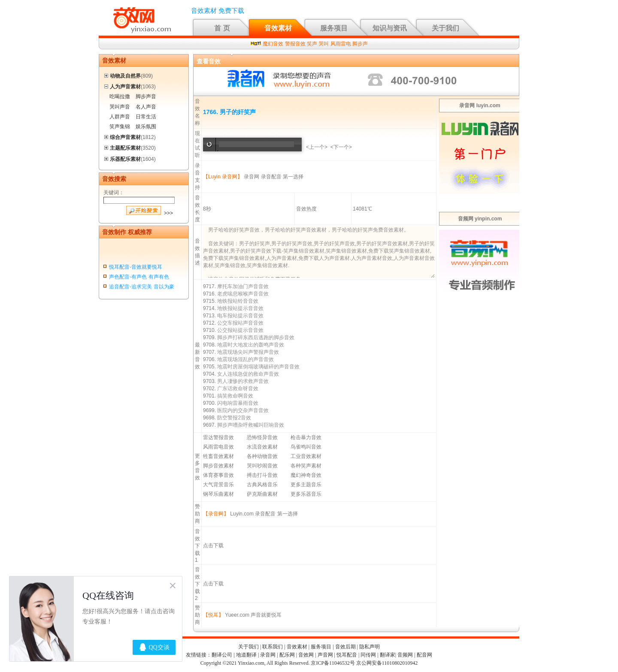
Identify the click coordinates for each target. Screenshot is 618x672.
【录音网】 (216, 514)
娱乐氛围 (146, 127)
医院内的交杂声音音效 (243, 410)
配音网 (424, 655)
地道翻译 (246, 655)
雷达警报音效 (218, 437)
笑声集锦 (120, 127)
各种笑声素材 (306, 466)
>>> (168, 213)
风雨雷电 (341, 44)
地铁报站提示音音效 (240, 308)
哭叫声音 (120, 107)
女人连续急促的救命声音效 (248, 374)
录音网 (251, 177)
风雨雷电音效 (218, 447)
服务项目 (334, 28)
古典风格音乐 (262, 485)
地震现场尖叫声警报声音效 (248, 352)
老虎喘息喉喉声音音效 (243, 294)
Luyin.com (242, 514)
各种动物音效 (262, 456)
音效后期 (345, 647)
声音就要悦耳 (266, 615)
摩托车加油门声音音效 (243, 286)
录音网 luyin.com (480, 105)
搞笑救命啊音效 (235, 396)
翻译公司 (222, 655)
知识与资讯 (390, 28)
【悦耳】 (213, 615)
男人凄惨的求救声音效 (243, 381)
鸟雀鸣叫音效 (306, 447)
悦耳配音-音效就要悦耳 (136, 268)
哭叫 (324, 44)
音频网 (405, 655)
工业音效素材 (306, 456)
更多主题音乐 (306, 485)
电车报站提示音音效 (240, 316)
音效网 (306, 655)
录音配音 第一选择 (282, 177)
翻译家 (388, 655)
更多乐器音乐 (306, 494)
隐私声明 (370, 647)
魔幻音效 (273, 44)
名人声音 (146, 107)
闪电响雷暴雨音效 (238, 403)
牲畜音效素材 (218, 456)
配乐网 (287, 655)
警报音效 (295, 44)
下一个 (341, 147)
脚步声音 (146, 96)
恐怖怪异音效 (262, 437)
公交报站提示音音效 (240, 330)
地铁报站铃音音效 (238, 301)
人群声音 (120, 117)
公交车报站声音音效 (240, 323)
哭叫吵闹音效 (262, 466)
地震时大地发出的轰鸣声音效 (251, 345)
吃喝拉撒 (120, 96)
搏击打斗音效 (262, 475)
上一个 (317, 147)
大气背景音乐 (218, 485)
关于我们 (445, 28)
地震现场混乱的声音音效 (245, 359)
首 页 (222, 28)
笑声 (312, 44)
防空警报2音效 (234, 418)
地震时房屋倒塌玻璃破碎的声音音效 (258, 367)
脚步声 (360, 44)
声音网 (325, 655)
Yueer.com (237, 615)
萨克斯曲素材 (262, 494)
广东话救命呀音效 (238, 389)
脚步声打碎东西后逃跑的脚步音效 (256, 338)
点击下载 (213, 545)
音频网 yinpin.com (480, 219)
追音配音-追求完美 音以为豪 (141, 288)
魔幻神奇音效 (306, 475)
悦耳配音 (347, 655)
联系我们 (273, 647)
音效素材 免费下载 (218, 11)
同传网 (368, 655)
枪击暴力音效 (306, 437)
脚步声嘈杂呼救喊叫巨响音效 (251, 425)
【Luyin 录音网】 (223, 177)
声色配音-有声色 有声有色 (139, 278)
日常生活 (146, 117)
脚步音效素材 (218, 466)
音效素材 (278, 28)
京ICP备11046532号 (333, 663)
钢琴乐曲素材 (218, 494)
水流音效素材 (262, 447)
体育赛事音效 (218, 475)
